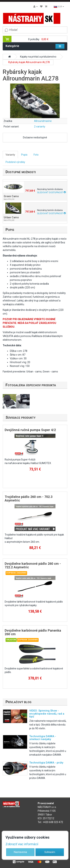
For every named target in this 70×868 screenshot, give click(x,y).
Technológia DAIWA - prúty (46, 763)
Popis (24, 155)
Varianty (10, 155)
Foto (36, 155)
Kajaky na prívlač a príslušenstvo (38, 57)
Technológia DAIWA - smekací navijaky (43, 738)
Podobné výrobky (15, 162)
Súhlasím (50, 852)
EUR (59, 7)
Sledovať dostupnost (52, 192)
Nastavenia (20, 852)
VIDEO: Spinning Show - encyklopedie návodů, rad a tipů (47, 714)
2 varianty (40, 127)
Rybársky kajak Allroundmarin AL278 (29, 62)
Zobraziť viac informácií (22, 844)
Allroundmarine (43, 121)
